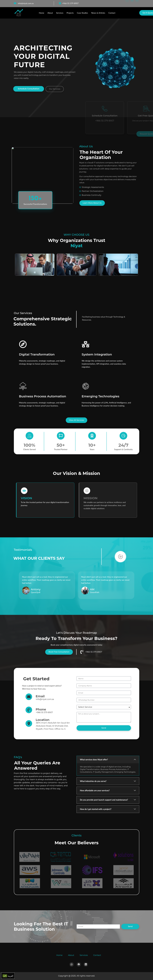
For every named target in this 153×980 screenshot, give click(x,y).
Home (42, 13)
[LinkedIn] (137, 3)
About (50, 13)
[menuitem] (8, 976)
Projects (70, 13)
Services (60, 13)
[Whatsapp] (72, 964)
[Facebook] (127, 3)
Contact (112, 13)
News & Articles (98, 13)
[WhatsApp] (132, 3)
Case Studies (82, 13)
